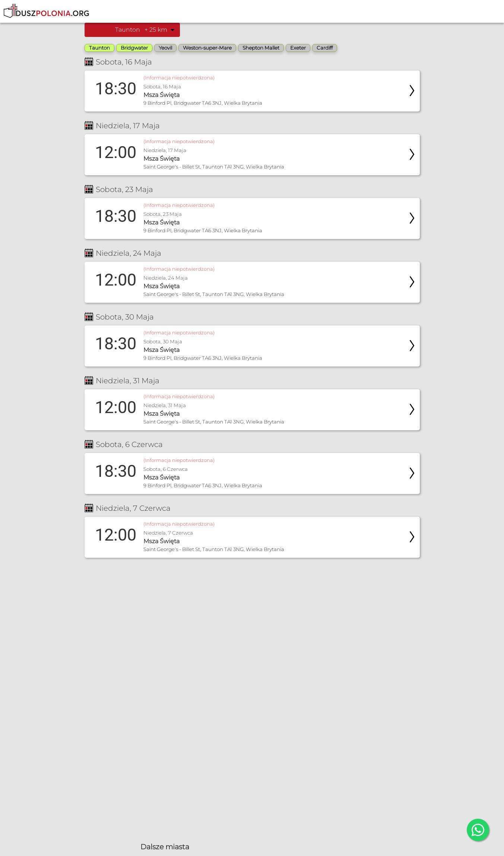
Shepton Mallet (261, 48)
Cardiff (325, 48)
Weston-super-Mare (207, 48)
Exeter (298, 48)
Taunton (99, 48)
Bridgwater (134, 48)
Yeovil (165, 48)
